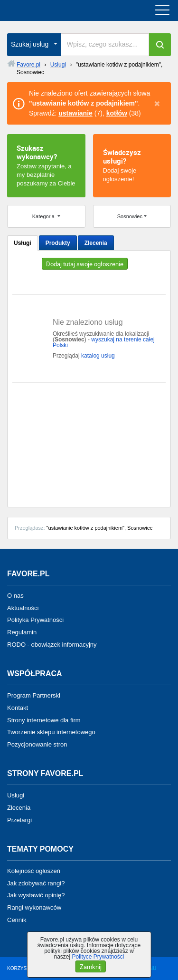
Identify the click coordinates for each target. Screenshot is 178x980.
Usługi (23, 243)
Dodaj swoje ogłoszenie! (132, 165)
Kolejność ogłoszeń (34, 871)
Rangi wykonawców (34, 907)
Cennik (17, 920)
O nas (15, 596)
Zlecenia (96, 243)
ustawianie (75, 113)
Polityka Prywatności (35, 620)
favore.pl (66, 10)
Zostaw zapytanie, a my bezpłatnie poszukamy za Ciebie (46, 165)
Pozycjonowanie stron (37, 744)
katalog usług (98, 356)
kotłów (117, 113)
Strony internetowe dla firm (44, 720)
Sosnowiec (130, 216)
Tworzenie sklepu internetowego (51, 732)
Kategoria (44, 216)
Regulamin (22, 632)
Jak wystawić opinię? (36, 895)
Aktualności (23, 607)
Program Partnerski (34, 695)
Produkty (58, 243)
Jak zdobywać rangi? (36, 883)
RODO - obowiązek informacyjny (52, 645)
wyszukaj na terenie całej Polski (104, 342)
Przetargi (19, 820)
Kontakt (18, 708)
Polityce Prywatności (98, 957)
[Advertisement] (89, 441)
